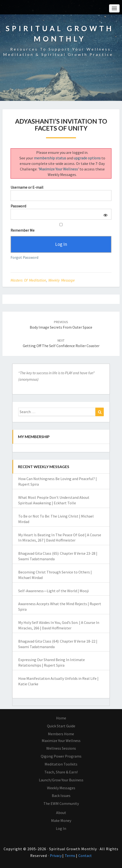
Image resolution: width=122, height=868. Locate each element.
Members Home (61, 734)
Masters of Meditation (28, 280)
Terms (70, 856)
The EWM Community (61, 803)
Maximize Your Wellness (61, 741)
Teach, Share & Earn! (61, 772)
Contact (85, 856)
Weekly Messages (61, 788)
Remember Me (61, 228)
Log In (61, 828)
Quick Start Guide (61, 726)
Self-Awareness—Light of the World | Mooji (53, 591)
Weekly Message (62, 280)
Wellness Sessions (61, 748)
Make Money (61, 820)
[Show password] (105, 214)
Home (61, 718)
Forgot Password (24, 257)
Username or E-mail (27, 187)
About (61, 813)
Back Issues (61, 796)
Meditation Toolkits (61, 764)
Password (18, 206)
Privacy (56, 856)
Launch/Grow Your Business (61, 780)
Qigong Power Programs (61, 756)
